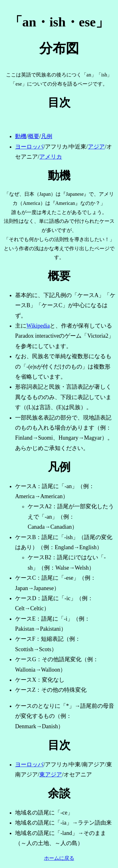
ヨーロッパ (29, 147)
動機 (21, 136)
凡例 (47, 136)
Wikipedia (38, 326)
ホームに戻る (59, 858)
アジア (96, 147)
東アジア (51, 775)
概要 (34, 136)
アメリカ (51, 157)
